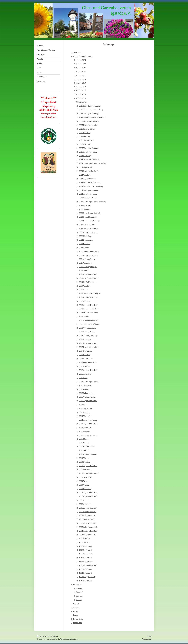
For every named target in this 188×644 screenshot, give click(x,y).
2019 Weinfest (84, 286)
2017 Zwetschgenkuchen (88, 347)
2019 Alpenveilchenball (88, 274)
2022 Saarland (84, 244)
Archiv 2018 (81, 87)
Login (149, 636)
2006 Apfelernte (85, 504)
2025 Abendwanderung (88, 152)
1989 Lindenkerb (86, 558)
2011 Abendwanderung (88, 454)
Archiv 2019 (81, 83)
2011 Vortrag (84, 450)
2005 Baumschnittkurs (88, 523)
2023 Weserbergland (87, 225)
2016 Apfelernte (85, 374)
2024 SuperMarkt (86, 167)
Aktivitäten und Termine (83, 56)
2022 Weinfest (84, 248)
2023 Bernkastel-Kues (87, 198)
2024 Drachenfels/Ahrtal (88, 171)
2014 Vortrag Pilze (86, 416)
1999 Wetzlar (84, 542)
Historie (79, 588)
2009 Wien (83, 481)
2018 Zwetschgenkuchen (88, 309)
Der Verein (77, 584)
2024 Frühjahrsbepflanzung (90, 182)
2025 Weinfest (84, 133)
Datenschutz (78, 619)
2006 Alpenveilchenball (88, 496)
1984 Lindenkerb (86, 573)
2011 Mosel (83, 439)
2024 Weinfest (84, 175)
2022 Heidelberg (85, 236)
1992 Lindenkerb (86, 550)
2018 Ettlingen (85, 301)
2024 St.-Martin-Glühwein (89, 159)
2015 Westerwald (86, 408)
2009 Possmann (85, 470)
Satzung (79, 596)
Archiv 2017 (81, 91)
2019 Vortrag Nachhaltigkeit (90, 293)
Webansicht (147, 639)
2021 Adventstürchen (87, 259)
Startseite (77, 52)
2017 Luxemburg (86, 351)
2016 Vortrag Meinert (87, 397)
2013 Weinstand (85, 427)
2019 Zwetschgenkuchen (88, 278)
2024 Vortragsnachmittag (89, 190)
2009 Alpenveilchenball (88, 466)
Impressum (77, 623)
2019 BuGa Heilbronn (87, 282)
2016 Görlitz (84, 389)
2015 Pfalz (83, 404)
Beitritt (79, 600)
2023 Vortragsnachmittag (89, 228)
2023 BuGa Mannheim (88, 217)
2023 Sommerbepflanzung (89, 221)
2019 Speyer (84, 270)
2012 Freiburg (84, 431)
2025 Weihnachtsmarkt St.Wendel (92, 117)
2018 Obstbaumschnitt (88, 328)
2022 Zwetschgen (86, 240)
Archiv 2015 (81, 98)
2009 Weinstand (85, 477)
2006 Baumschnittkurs (88, 512)
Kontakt (76, 604)
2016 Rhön (83, 378)
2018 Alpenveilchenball (88, 305)
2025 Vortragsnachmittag (89, 148)
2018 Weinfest (84, 316)
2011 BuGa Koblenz (87, 447)
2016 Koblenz (84, 366)
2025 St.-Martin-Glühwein (89, 121)
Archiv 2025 (81, 60)
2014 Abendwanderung (88, 420)
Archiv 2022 (81, 71)
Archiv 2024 (81, 64)
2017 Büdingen (85, 339)
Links (75, 611)
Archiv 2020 (81, 79)
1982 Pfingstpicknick (87, 577)
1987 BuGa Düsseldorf (88, 565)
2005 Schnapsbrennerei (88, 527)
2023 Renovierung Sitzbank (90, 213)
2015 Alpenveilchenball (88, 401)
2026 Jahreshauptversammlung (91, 110)
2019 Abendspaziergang (88, 297)
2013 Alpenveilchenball (88, 424)
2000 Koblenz (84, 538)
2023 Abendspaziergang (88, 232)
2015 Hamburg (85, 412)
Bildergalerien (82, 102)
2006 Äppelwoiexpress (88, 508)
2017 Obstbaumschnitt (88, 362)
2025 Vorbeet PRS (86, 140)
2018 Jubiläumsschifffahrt (89, 324)
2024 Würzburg (85, 156)
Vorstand (79, 592)
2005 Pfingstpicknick (87, 515)
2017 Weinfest (84, 355)
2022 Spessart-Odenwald (89, 251)
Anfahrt (76, 607)
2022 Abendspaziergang (88, 255)
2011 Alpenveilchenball (88, 435)
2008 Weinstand (85, 489)
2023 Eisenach (85, 205)
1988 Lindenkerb (86, 561)
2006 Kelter (83, 500)
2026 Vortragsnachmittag (89, 114)
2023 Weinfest (84, 209)
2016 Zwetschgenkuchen (88, 382)
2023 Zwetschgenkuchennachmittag (93, 202)
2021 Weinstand (85, 263)
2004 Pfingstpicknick (87, 535)
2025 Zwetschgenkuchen (88, 125)
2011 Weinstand (85, 443)
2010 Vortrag (84, 458)
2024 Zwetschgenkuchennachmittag (93, 163)
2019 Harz (83, 290)
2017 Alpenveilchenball (88, 343)
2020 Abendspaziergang (88, 267)
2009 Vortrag (84, 485)
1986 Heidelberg (85, 569)
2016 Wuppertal (85, 385)
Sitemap (55, 636)
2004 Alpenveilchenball (88, 531)
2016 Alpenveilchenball (88, 370)
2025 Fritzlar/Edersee (87, 129)
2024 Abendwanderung (88, 194)
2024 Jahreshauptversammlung (91, 186)
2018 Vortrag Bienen (87, 332)
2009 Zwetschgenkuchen (88, 473)
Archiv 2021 (81, 75)
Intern (75, 615)
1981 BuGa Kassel (86, 581)
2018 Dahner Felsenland (88, 313)
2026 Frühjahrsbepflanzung (90, 106)
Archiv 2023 (81, 68)
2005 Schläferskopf (86, 519)
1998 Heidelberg (85, 546)
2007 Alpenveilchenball (88, 493)
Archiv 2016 (81, 94)
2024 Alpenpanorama (87, 179)
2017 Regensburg (86, 359)
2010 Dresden (84, 462)
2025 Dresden (84, 137)
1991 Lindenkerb (86, 554)
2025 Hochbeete (85, 144)
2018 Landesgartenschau (88, 320)
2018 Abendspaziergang (88, 336)
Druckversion (44, 636)
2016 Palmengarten (86, 393)
